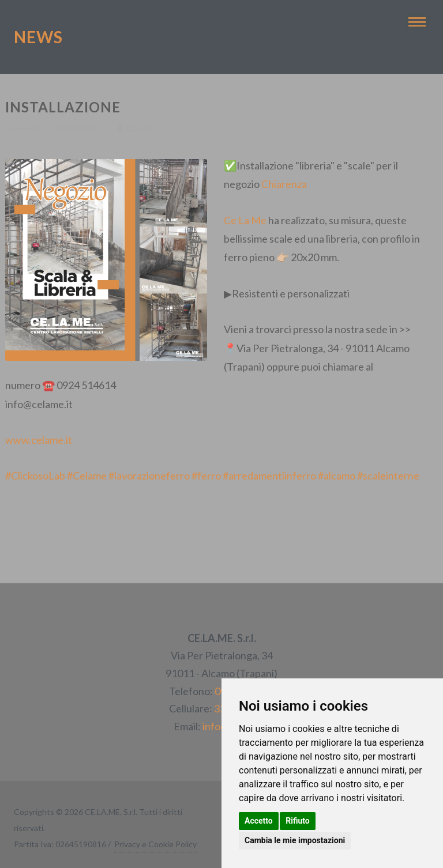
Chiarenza (284, 184)
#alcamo (337, 475)
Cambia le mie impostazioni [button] (295, 840)
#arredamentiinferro (269, 475)
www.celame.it (39, 440)
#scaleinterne (388, 475)
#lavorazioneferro (149, 475)
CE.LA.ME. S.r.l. (142, 128)
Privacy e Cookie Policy (155, 844)
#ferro (206, 475)
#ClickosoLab (35, 475)
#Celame (87, 475)
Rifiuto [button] (298, 821)
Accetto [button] (259, 821)
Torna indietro (25, 128)
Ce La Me (245, 220)
